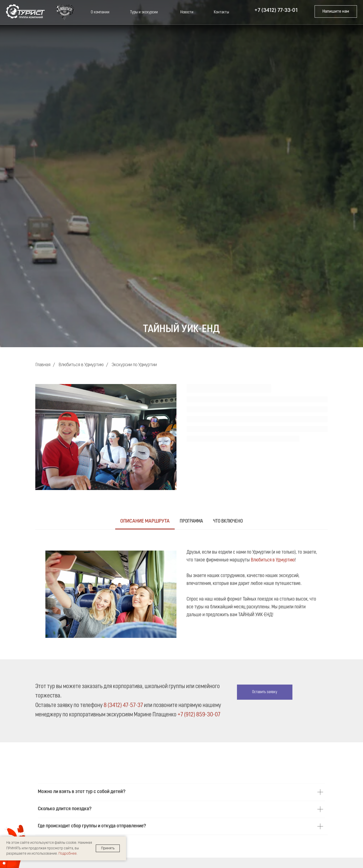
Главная (43, 365)
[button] (336, 12)
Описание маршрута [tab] (145, 521)
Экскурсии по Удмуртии (134, 365)
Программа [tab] (191, 521)
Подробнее (68, 854)
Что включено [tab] (228, 521)
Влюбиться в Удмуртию (81, 365)
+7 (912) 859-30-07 (199, 715)
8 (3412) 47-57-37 (123, 706)
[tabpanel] (181, 589)
